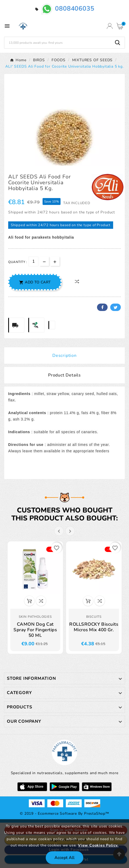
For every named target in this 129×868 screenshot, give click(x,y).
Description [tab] (64, 356)
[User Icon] (110, 26)
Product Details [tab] (64, 375)
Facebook (102, 307)
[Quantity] (33, 262)
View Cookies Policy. (98, 845)
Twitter (116, 307)
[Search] (58, 43)
